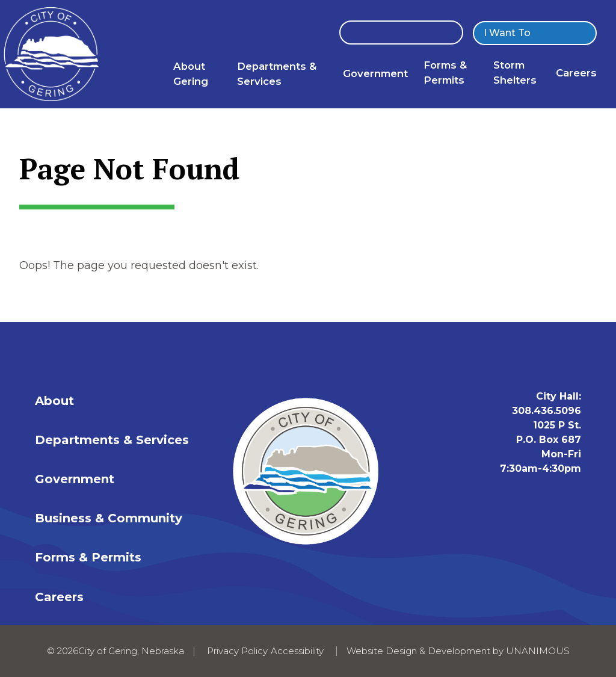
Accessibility (297, 651)
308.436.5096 (547, 411)
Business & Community (109, 518)
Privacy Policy (237, 651)
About (54, 401)
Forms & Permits (88, 557)
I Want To (507, 33)
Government (375, 73)
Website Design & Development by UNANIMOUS (458, 651)
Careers (576, 73)
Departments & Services (277, 74)
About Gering (191, 74)
